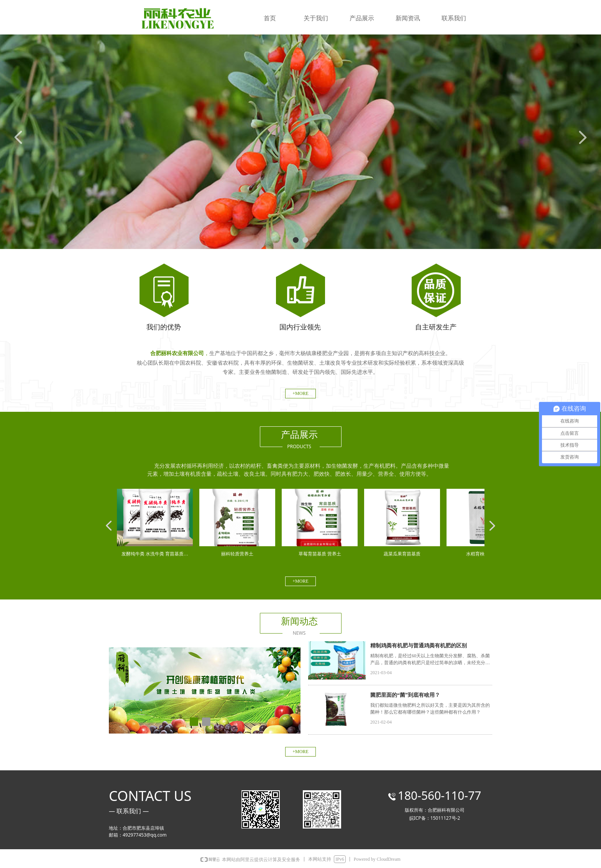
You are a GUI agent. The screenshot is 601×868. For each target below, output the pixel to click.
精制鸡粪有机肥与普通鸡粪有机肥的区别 (419, 646)
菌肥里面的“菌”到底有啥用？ (405, 695)
